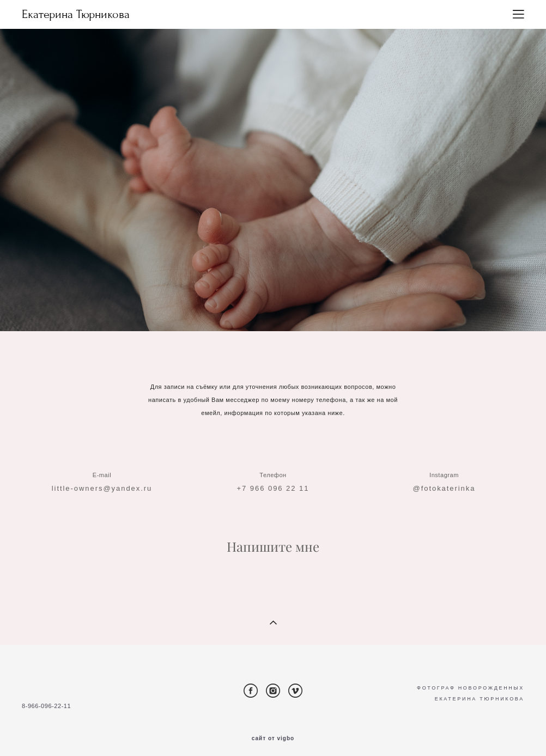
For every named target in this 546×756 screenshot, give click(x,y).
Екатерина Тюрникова (76, 15)
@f (418, 498)
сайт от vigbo (273, 739)
